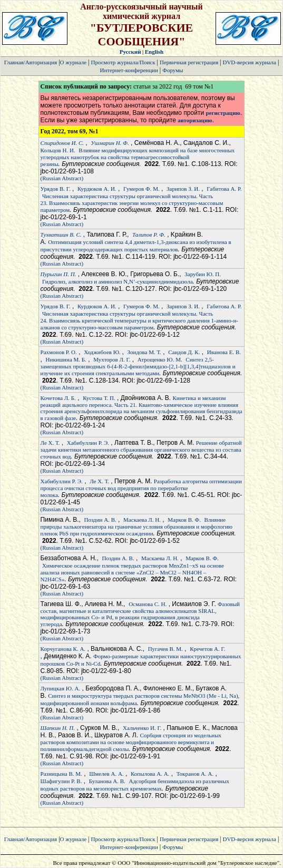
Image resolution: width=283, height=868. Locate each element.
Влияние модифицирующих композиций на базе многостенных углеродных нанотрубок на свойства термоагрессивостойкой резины (138, 157)
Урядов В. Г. (56, 189)
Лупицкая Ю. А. (61, 688)
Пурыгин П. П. (58, 274)
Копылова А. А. (150, 774)
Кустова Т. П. (99, 398)
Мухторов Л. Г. (112, 359)
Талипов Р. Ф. (149, 235)
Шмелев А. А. (106, 774)
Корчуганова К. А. (63, 649)
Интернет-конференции (129, 70)
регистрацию (223, 113)
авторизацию (195, 120)
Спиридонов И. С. (62, 143)
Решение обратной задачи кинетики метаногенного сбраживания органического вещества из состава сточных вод (141, 450)
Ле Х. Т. (50, 443)
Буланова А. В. (107, 781)
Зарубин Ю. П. (203, 274)
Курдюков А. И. (97, 189)
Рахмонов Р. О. (59, 352)
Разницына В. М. (61, 774)
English (154, 52)
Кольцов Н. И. (58, 150)
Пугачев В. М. (165, 649)
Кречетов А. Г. (207, 649)
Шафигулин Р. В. (61, 781)
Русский (130, 52)
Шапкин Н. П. (58, 728)
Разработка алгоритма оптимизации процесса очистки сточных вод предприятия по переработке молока (141, 488)
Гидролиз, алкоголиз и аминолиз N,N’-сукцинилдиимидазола (118, 281)
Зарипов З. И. (183, 189)
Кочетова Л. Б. (58, 398)
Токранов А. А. (195, 774)
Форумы (173, 70)
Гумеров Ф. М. (142, 189)
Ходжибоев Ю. (103, 352)
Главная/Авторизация (31, 62)
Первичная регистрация (190, 62)
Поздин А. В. (100, 520)
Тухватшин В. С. (61, 235)
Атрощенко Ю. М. (160, 359)
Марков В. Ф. (184, 520)
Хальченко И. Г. (142, 728)
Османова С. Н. (148, 604)
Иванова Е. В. (224, 352)
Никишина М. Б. (66, 359)
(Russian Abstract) (62, 178)
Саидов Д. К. (184, 352)
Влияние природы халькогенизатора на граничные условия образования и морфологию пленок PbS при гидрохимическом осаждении (136, 526)
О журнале (74, 62)
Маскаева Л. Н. (142, 520)
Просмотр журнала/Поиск (123, 62)
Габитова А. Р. (224, 189)
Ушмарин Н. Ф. (110, 143)
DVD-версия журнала (249, 62)
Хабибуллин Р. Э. (88, 443)
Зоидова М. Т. (144, 352)
